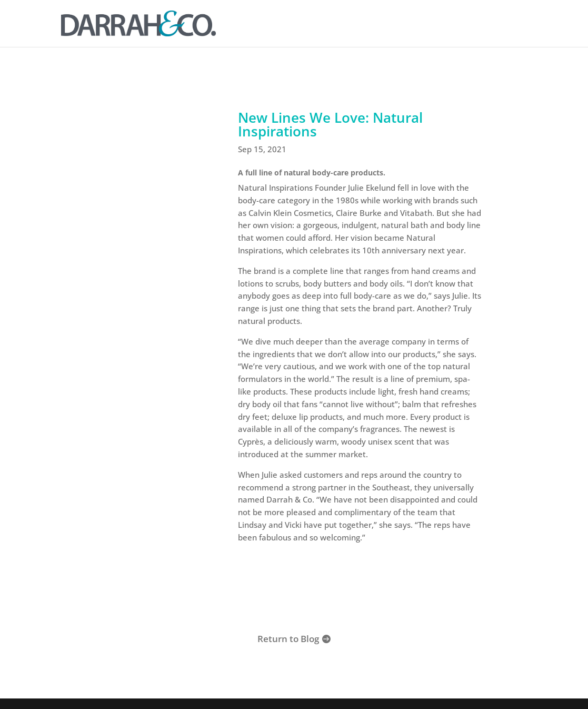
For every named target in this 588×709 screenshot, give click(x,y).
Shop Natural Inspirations (360, 588)
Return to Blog (288, 639)
